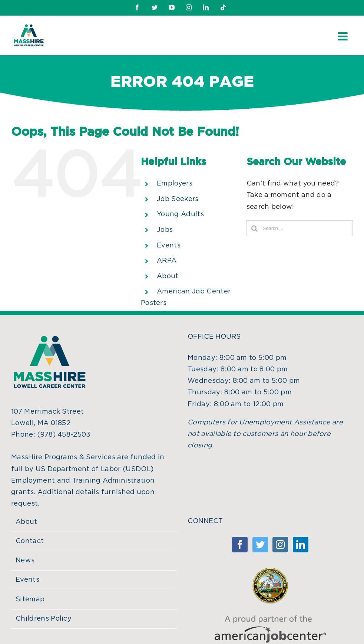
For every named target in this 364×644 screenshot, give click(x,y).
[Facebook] (240, 545)
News (25, 561)
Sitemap (30, 599)
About (168, 276)
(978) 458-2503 (64, 435)
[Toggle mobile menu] (344, 36)
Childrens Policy (44, 619)
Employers (175, 184)
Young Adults (180, 214)
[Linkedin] (301, 545)
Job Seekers (178, 199)
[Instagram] (280, 545)
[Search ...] (300, 228)
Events (169, 246)
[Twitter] (260, 545)
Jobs (165, 230)
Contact (30, 541)
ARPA (167, 261)
